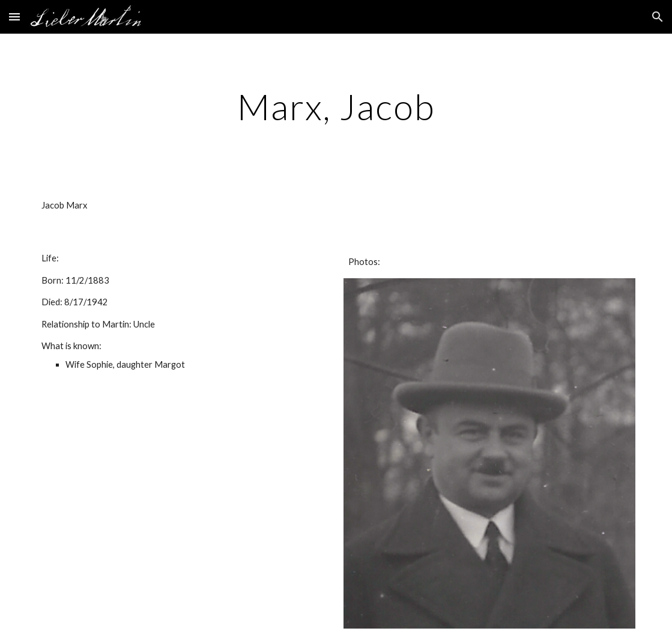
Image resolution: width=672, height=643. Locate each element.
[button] (14, 17)
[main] (336, 106)
